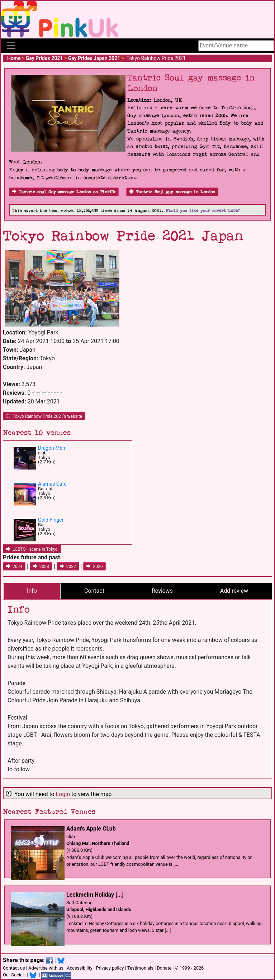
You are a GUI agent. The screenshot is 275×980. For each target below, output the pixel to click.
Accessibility (80, 968)
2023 (41, 567)
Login (63, 794)
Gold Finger (51, 520)
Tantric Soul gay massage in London (172, 192)
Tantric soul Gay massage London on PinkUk (64, 192)
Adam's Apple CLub (91, 829)
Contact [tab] (94, 591)
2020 (94, 567)
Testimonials (140, 968)
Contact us (14, 968)
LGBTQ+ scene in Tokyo (32, 549)
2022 (68, 567)
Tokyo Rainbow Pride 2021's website (44, 416)
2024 (14, 567)
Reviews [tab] (162, 591)
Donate (164, 968)
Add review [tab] (234, 591)
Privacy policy (110, 968)
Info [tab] (32, 591)
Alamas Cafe (52, 484)
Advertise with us (46, 968)
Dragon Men (52, 448)
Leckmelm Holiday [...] (95, 895)
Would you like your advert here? (203, 211)
